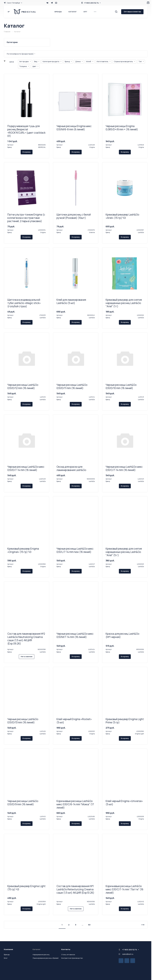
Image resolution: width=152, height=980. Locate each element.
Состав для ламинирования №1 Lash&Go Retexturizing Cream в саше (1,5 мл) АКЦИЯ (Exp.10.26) (75, 889)
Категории (12, 42)
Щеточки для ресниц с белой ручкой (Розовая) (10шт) (74, 216)
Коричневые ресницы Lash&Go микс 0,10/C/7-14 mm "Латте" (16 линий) (124, 889)
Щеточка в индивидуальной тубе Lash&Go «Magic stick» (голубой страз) (24, 303)
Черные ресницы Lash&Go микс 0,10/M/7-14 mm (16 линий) (75, 635)
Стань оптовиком (68, 955)
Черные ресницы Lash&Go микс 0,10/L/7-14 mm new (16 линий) (75, 550)
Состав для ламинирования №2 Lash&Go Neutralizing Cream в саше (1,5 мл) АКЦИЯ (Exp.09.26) (26, 639)
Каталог (37, 949)
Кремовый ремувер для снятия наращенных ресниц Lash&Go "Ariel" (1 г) (124, 303)
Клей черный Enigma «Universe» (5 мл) (124, 803)
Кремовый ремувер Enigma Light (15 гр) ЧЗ (26, 888)
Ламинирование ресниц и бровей (46, 958)
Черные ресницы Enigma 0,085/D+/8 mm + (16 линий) (122, 128)
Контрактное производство (72, 958)
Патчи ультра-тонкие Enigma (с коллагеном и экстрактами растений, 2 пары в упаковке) (26, 218)
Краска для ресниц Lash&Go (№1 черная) (122, 635)
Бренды (7, 955)
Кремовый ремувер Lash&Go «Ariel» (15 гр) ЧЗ (122, 216)
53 (89, 925)
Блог (6, 958)
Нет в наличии (27, 656)
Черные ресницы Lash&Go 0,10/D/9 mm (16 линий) (23, 803)
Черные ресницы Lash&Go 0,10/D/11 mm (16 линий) (72, 386)
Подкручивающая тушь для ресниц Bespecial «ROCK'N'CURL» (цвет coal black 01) (26, 131)
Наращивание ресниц (41, 955)
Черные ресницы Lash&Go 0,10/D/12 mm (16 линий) (23, 386)
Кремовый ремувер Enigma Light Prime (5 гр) (125, 721)
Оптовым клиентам (132, 12)
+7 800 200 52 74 (91, 3)
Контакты (66, 949)
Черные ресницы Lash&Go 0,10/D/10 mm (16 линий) (121, 386)
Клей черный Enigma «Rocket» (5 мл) (74, 721)
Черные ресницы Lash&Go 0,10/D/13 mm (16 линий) (23, 721)
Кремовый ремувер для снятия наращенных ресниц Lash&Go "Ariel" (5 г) (124, 552)
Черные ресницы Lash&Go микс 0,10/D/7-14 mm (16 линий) (26, 468)
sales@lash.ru (128, 954)
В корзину (27, 152)
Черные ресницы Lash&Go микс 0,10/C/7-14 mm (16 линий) (124, 468)
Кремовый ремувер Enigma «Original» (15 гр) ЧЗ (23, 550)
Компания (8, 949)
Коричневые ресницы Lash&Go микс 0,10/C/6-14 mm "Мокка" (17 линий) (75, 804)
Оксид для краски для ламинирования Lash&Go (71, 468)
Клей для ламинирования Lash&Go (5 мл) (71, 301)
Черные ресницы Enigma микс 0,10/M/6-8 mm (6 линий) (74, 128)
